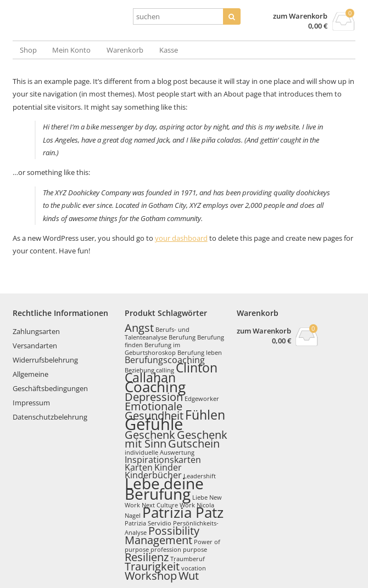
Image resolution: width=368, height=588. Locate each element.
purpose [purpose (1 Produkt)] (195, 550)
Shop (28, 50)
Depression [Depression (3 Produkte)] (154, 397)
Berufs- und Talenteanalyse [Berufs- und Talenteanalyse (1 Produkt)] (157, 333)
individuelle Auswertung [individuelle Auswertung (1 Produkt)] (160, 453)
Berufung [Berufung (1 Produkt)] (182, 337)
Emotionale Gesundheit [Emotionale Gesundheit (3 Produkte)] (154, 411)
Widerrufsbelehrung (45, 360)
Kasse (169, 50)
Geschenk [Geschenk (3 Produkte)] (150, 435)
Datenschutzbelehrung (50, 417)
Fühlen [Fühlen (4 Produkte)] (205, 415)
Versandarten (35, 346)
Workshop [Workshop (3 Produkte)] (151, 576)
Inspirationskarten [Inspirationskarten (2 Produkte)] (163, 460)
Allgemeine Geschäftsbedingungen (50, 381)
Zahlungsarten (36, 331)
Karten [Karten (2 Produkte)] (139, 467)
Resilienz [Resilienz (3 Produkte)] (147, 557)
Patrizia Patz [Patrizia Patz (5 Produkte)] (183, 513)
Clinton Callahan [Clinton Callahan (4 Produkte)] (171, 372)
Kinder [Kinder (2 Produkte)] (168, 467)
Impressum (31, 403)
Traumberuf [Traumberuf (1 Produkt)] (188, 559)
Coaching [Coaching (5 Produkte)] (155, 387)
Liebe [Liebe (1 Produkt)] (200, 497)
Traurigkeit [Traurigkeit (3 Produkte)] (152, 566)
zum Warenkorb (300, 16)
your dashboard (181, 238)
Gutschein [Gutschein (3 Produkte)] (194, 443)
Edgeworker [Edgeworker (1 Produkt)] (202, 399)
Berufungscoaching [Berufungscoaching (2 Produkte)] (165, 360)
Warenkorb (125, 50)
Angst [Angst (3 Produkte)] (139, 328)
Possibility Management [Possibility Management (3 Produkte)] (162, 535)
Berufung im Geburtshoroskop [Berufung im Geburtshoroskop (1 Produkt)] (152, 349)
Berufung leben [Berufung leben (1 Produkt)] (200, 353)
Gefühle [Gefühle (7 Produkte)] (154, 424)
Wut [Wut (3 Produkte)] (189, 576)
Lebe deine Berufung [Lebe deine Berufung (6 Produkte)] (164, 488)
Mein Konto (71, 50)
